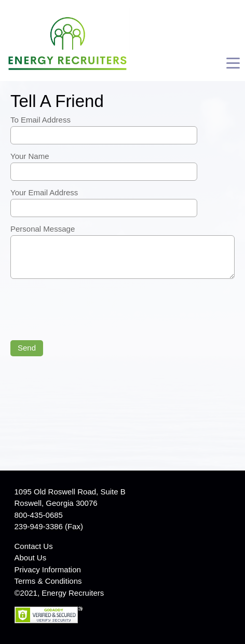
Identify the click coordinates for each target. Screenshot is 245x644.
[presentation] (89, 311)
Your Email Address (44, 192)
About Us (31, 558)
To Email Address (40, 120)
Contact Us (34, 546)
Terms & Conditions (48, 581)
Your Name (30, 156)
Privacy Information (48, 569)
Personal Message (43, 229)
